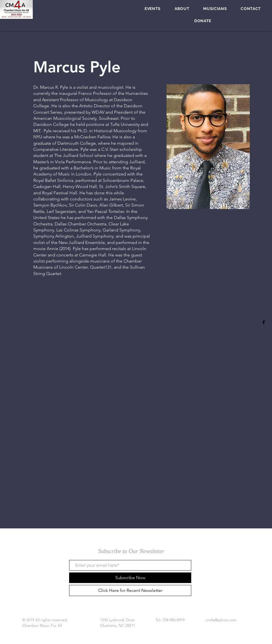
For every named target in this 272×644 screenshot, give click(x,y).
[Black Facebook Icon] (264, 322)
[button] (153, 9)
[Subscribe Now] (130, 578)
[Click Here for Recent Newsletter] (130, 590)
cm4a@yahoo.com (221, 620)
